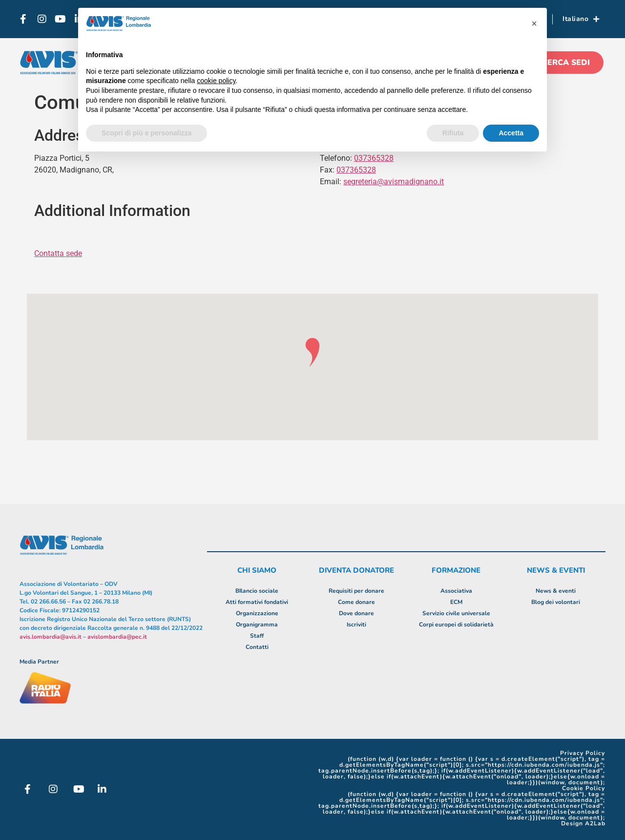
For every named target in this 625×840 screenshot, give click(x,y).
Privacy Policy (583, 753)
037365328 (356, 170)
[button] (534, 23)
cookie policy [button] (216, 81)
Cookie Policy (583, 788)
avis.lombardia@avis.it (51, 637)
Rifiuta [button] (453, 133)
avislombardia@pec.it (117, 637)
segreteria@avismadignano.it (394, 182)
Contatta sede (58, 253)
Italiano (581, 19)
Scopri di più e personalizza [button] (146, 133)
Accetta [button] (511, 133)
